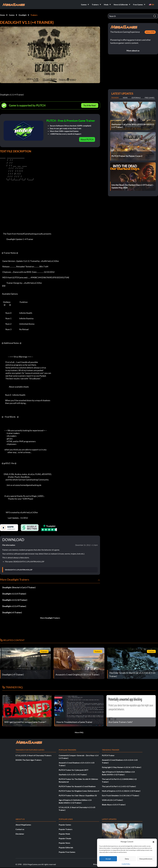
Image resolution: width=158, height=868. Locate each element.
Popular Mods (64, 834)
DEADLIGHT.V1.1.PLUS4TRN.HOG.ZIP (19, 570)
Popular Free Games (67, 852)
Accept (108, 859)
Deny (127, 859)
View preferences (146, 859)
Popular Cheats (65, 838)
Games (12, 15)
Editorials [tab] (136, 98)
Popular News (64, 843)
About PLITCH (87, 139)
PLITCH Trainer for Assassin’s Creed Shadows (77, 786)
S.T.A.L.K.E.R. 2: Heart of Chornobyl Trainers (33, 755)
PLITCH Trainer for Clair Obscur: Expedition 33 (78, 795)
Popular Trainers (66, 829)
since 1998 (150, 32)
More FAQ (79, 732)
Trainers (34, 15)
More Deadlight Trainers (50, 618)
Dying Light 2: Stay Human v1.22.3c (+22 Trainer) (122, 767)
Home (2, 15)
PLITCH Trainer (108, 755)
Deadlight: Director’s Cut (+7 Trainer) (19, 587)
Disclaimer (20, 834)
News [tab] (125, 98)
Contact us (20, 829)
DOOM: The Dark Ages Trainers (29, 760)
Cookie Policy (126, 864)
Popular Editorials (66, 847)
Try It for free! (90, 105)
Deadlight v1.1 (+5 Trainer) (14, 594)
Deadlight (23, 15)
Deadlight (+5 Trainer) (12, 612)
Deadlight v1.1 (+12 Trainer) (15, 600)
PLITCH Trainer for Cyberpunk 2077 (73, 770)
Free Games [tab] (149, 98)
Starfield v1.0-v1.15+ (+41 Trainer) (73, 774)
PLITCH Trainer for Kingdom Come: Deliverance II (79, 791)
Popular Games (65, 825)
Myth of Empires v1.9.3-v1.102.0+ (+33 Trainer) (121, 791)
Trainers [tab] (115, 98)
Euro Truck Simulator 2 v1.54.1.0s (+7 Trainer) (120, 795)
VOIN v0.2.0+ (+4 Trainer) (112, 800)
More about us (133, 51)
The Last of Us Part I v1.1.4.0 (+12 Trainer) (119, 786)
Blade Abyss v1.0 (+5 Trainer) (114, 805)
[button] (153, 842)
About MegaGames (23, 825)
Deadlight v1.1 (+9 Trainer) (14, 606)
